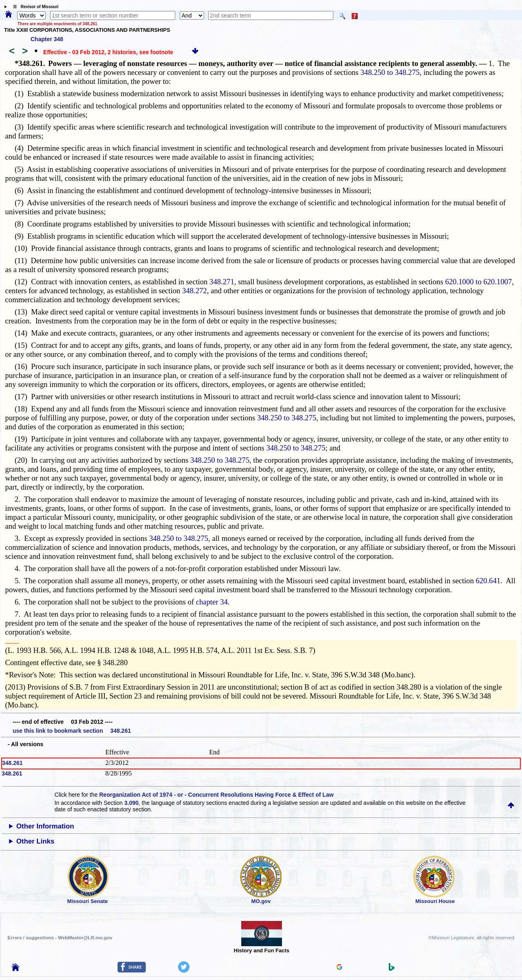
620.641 (488, 581)
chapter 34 (212, 602)
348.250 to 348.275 (390, 72)
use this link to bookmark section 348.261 (72, 731)
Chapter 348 (47, 39)
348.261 (12, 763)
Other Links (35, 841)
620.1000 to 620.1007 (478, 282)
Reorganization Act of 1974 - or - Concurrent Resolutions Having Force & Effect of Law (216, 795)
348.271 (222, 282)
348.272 (195, 291)
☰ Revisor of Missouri (34, 7)
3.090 (131, 803)
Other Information (45, 826)
